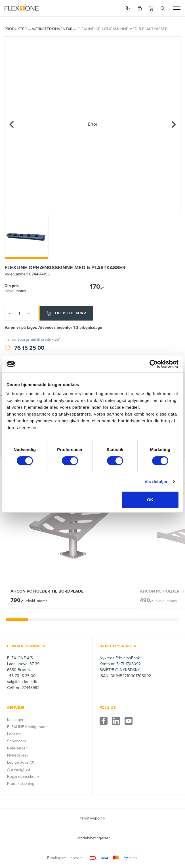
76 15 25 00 (24, 348)
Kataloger (15, 720)
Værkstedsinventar (52, 29)
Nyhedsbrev (18, 755)
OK (150, 500)
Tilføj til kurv (66, 313)
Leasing (14, 734)
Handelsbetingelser (93, 838)
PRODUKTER (16, 29)
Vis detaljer (156, 482)
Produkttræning (21, 784)
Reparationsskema (23, 777)
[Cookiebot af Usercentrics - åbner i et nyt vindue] (154, 364)
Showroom (16, 741)
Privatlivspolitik (93, 818)
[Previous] (12, 124)
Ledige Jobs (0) (21, 762)
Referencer (17, 748)
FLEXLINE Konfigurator (27, 727)
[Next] (173, 124)
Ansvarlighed (19, 769)
